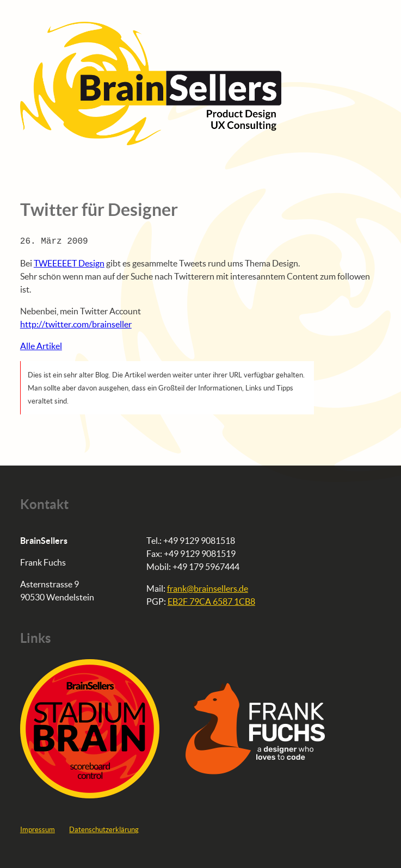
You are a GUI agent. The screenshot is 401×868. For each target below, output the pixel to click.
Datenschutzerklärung (104, 829)
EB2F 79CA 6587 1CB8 (211, 601)
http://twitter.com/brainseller (76, 324)
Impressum (38, 829)
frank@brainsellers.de (208, 588)
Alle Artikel (41, 346)
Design (69, 263)
